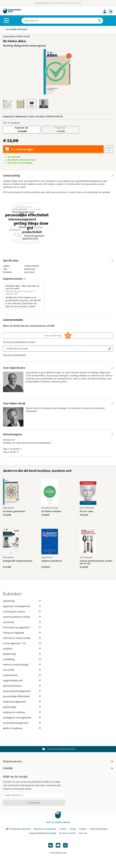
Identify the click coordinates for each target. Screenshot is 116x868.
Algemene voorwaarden (45, 829)
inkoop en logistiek (22, 633)
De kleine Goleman (51, 511)
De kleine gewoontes (14, 511)
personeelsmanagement (22, 691)
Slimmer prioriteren (52, 561)
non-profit (22, 670)
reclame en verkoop (22, 712)
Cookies (83, 829)
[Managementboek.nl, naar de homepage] (12, 13)
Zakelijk (58, 768)
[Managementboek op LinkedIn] (51, 845)
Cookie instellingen (99, 829)
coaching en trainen (22, 612)
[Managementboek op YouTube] (58, 845)
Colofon (63, 829)
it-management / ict (22, 643)
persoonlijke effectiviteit (22, 696)
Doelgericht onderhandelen (18, 561)
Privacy (73, 829)
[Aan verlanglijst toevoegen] (109, 149)
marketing (22, 659)
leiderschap (22, 654)
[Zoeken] (59, 21)
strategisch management (22, 718)
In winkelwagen (22, 149)
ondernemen (22, 675)
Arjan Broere (9, 36)
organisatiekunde (22, 681)
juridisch (22, 649)
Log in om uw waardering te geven (19, 342)
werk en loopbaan (22, 728)
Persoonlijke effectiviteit (16, 29)
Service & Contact (67, 833)
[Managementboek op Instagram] (65, 845)
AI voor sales (87, 511)
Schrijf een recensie (17, 348)
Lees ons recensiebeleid (14, 355)
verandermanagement (22, 723)
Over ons (83, 833)
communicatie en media (22, 617)
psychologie (22, 707)
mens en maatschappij (22, 665)
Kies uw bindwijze (12, 123)
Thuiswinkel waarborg (19, 829)
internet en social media (22, 638)
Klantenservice (58, 761)
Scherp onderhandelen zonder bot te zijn (96, 562)
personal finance (22, 686)
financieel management (22, 627)
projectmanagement (22, 702)
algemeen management (22, 606)
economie (22, 622)
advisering (22, 601)
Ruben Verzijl (23, 36)
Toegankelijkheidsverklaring (42, 833)
